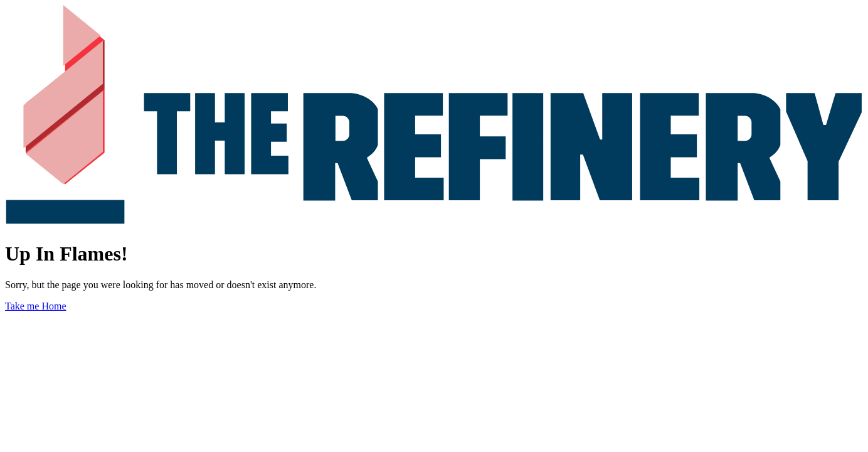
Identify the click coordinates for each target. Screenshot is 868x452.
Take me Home (36, 306)
